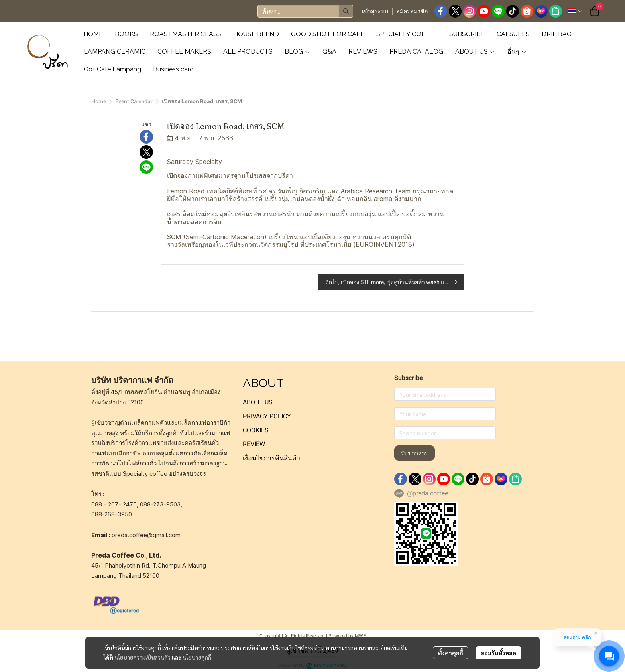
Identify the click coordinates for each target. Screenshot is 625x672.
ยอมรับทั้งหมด (498, 653)
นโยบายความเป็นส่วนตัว (142, 657)
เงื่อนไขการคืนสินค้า (271, 458)
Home (99, 101)
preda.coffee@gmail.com (146, 535)
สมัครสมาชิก (412, 11)
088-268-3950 (112, 514)
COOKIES (256, 430)
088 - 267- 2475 (114, 504)
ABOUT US (258, 402)
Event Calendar (134, 101)
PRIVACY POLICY (267, 416)
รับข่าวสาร (415, 453)
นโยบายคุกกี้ (197, 657)
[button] (305, 11)
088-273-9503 (160, 504)
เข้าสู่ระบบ (375, 11)
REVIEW (254, 444)
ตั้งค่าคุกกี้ (451, 653)
